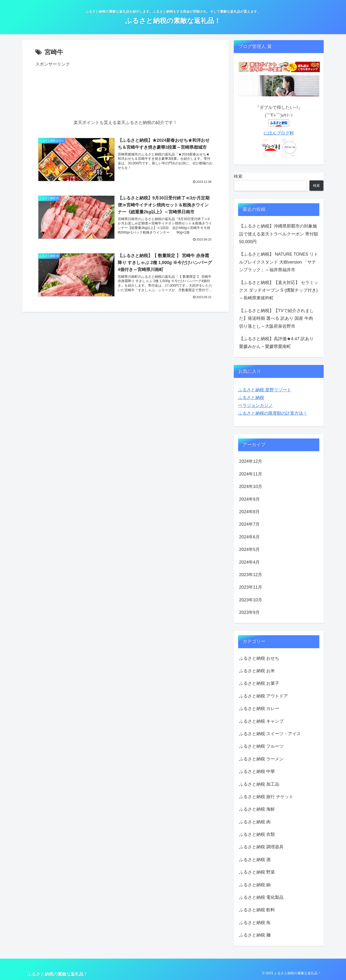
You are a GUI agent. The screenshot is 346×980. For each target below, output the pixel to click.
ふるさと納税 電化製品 (261, 897)
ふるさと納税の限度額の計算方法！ (273, 413)
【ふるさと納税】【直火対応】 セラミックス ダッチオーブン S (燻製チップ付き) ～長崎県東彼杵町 (279, 290)
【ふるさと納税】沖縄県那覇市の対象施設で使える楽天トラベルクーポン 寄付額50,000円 (279, 234)
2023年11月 (251, 587)
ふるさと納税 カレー (259, 709)
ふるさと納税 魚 (255, 923)
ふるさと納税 (251, 398)
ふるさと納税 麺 (255, 935)
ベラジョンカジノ (255, 406)
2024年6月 (249, 537)
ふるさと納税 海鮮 (257, 809)
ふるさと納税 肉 (255, 822)
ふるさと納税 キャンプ (261, 721)
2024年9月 (249, 499)
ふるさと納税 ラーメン (261, 759)
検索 (238, 176)
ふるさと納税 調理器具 (261, 847)
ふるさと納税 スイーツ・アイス (270, 734)
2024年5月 (249, 549)
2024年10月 (251, 487)
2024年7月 (249, 524)
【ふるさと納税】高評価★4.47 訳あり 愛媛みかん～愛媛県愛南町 (276, 343)
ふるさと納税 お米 (257, 671)
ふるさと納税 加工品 (259, 784)
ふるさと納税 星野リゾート (265, 390)
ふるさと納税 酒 (255, 860)
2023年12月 (251, 575)
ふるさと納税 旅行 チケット (266, 797)
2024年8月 (249, 512)
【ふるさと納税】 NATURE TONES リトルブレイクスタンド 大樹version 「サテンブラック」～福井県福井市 (279, 262)
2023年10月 (251, 600)
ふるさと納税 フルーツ (261, 746)
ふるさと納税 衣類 (257, 834)
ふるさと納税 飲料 (257, 910)
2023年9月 (249, 612)
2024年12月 (251, 461)
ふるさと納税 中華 (257, 771)
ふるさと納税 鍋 (255, 885)
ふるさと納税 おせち (259, 658)
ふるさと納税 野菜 (257, 872)
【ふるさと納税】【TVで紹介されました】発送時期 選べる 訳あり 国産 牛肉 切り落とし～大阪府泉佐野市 (276, 318)
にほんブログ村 (279, 133)
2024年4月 (249, 562)
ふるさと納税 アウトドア (263, 696)
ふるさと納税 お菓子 (259, 683)
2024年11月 (251, 474)
